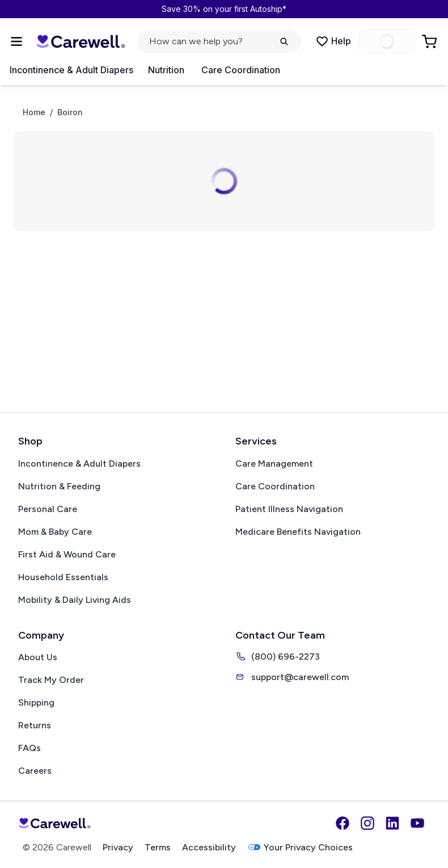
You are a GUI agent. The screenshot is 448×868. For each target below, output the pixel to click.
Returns (35, 725)
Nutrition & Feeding (59, 486)
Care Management (274, 464)
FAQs (29, 748)
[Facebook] (343, 823)
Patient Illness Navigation (289, 509)
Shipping (36, 703)
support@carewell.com (292, 677)
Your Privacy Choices (300, 847)
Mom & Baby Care (55, 532)
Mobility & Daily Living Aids (75, 600)
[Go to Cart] (430, 41)
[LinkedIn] (392, 823)
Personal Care (48, 509)
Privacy (118, 847)
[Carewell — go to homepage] (81, 41)
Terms (158, 847)
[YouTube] (417, 823)
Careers (35, 771)
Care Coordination (241, 70)
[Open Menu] (16, 41)
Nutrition (166, 70)
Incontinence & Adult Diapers (71, 70)
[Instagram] (367, 823)
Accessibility (209, 847)
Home (34, 112)
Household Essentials (63, 577)
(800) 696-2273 (278, 656)
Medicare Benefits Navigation (298, 532)
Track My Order (51, 680)
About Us (38, 657)
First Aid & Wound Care (67, 554)
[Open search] (219, 41)
